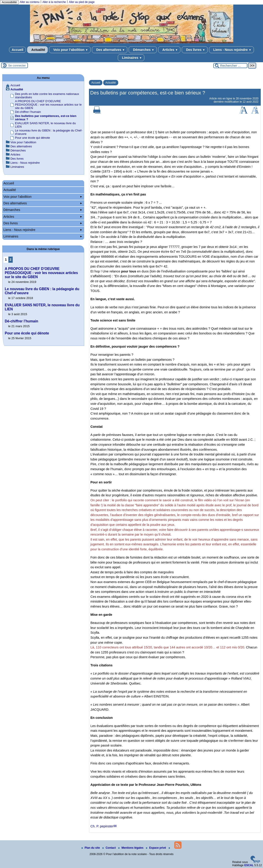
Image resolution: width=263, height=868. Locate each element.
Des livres (195, 50)
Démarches (143, 50)
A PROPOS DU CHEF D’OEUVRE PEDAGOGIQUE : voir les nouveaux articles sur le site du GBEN (48, 105)
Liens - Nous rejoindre (231, 50)
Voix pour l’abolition (70, 50)
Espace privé (156, 848)
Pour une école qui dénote (32, 138)
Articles (169, 50)
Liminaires (131, 58)
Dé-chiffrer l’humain (28, 112)
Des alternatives (110, 50)
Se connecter (17, 66)
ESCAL (249, 865)
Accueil (17, 50)
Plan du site (91, 848)
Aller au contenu (30, 2)
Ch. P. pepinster (102, 826)
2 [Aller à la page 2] (10, 260)
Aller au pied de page (82, 2)
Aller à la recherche (54, 2)
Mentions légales (131, 848)
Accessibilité (9, 2)
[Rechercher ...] (230, 66)
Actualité (37, 50)
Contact (109, 848)
